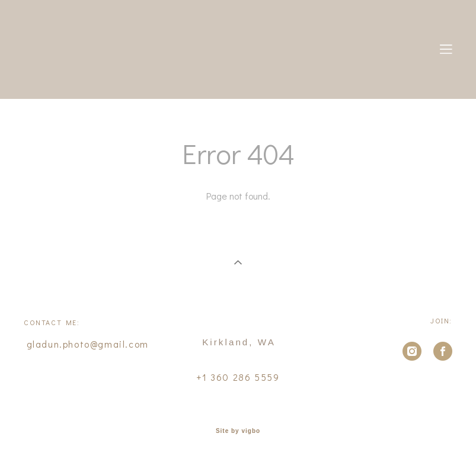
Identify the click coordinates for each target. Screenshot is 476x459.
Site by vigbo (238, 431)
